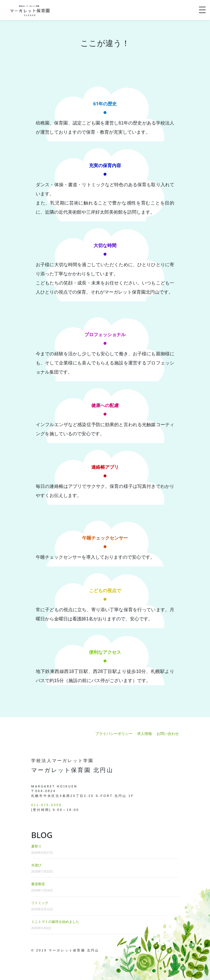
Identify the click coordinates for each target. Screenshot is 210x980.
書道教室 (38, 884)
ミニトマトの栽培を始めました (55, 922)
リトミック (40, 903)
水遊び (36, 865)
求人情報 (144, 734)
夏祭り (36, 846)
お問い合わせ (168, 734)
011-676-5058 (46, 805)
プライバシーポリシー (114, 734)
